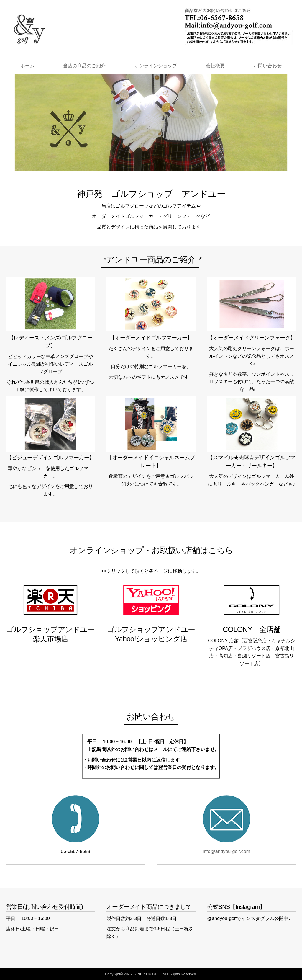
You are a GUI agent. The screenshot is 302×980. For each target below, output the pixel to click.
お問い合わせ (267, 66)
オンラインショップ (156, 66)
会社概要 (215, 66)
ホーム (27, 66)
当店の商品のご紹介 (84, 66)
